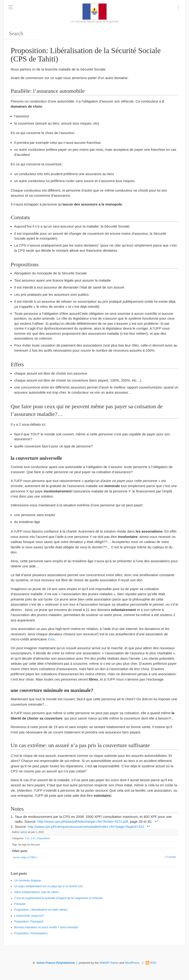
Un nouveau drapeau (28, 880)
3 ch (27, 838)
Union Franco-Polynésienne (56, 963)
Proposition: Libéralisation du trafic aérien (41, 910)
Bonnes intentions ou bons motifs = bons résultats (46, 927)
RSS (153, 963)
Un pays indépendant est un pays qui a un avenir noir (48, 886)
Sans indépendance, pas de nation (37, 892)
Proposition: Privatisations (31, 933)
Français (171, 857)
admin (24, 832)
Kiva (51, 639)
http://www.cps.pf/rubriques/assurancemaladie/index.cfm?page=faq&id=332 (86, 827)
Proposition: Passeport (29, 922)
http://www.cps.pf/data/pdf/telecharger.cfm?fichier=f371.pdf (83, 821)
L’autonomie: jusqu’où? (29, 916)
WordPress (132, 963)
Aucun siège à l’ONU (24, 857)
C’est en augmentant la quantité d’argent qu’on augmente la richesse (59, 898)
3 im (33, 838)
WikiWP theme (109, 963)
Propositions (43, 838)
